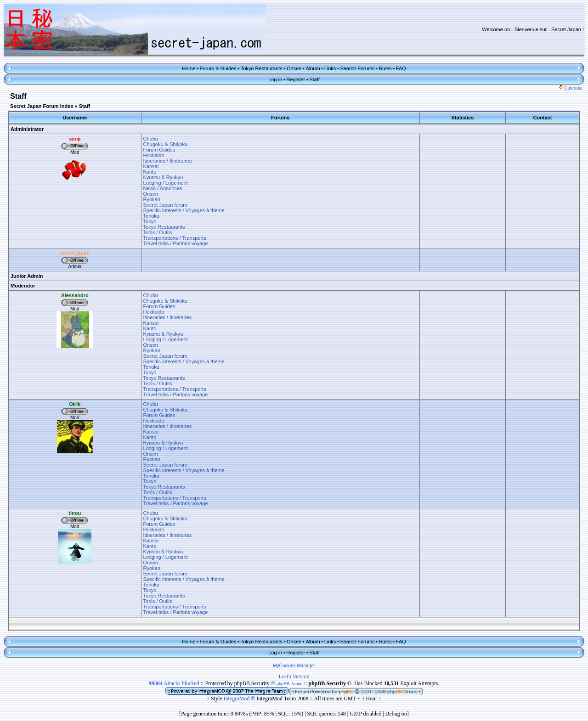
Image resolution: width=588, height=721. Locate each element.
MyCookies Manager (294, 666)
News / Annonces (163, 188)
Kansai (151, 166)
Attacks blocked (174, 683)
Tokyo (150, 221)
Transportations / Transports (175, 238)
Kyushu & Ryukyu (163, 177)
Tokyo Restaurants (262, 68)
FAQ (401, 68)
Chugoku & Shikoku (166, 144)
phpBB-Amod (290, 684)
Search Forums (357, 68)
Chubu (151, 139)
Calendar (571, 88)
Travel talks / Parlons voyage (176, 243)
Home (189, 68)
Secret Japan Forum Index (42, 106)
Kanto (150, 172)
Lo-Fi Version (294, 676)
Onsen (294, 68)
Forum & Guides (218, 68)
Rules (385, 68)
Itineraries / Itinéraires (168, 161)
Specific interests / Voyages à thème (184, 210)
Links (330, 68)
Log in (275, 79)
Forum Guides (159, 150)
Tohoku (151, 216)
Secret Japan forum (165, 205)
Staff (314, 79)
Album (313, 68)
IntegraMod (237, 698)
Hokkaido (154, 155)
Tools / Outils (158, 232)
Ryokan (152, 199)
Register (296, 79)
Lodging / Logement (166, 183)
